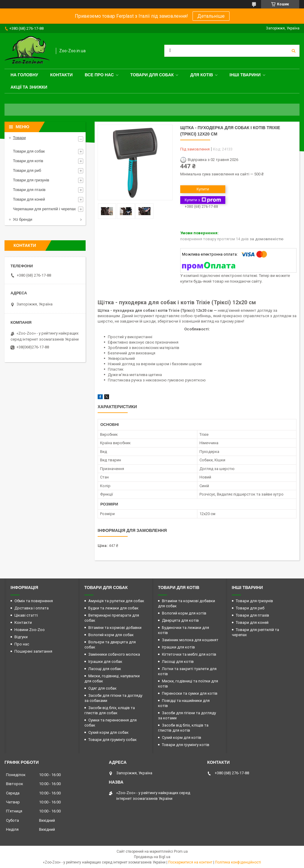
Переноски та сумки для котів (190, 693)
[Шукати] (293, 51)
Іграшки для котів (178, 647)
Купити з (203, 200)
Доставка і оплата (32, 608)
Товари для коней (29, 199)
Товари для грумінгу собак (112, 740)
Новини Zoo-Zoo (30, 630)
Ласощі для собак (105, 669)
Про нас (22, 644)
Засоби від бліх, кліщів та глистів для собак (110, 710)
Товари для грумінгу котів (186, 745)
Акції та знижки (29, 87)
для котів (202, 75)
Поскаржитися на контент (190, 862)
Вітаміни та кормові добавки (115, 628)
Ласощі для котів (178, 662)
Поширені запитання (33, 651)
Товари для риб (27, 170)
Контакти (61, 75)
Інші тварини (245, 75)
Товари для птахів (29, 190)
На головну (24, 75)
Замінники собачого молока (114, 654)
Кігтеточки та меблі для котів (189, 654)
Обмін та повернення (34, 601)
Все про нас (99, 75)
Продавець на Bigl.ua (152, 857)
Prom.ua (181, 851)
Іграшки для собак (105, 662)
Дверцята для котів (180, 620)
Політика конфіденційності (238, 862)
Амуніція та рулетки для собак (116, 601)
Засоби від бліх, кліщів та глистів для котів (183, 728)
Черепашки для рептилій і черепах (44, 209)
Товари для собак (152, 75)
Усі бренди (23, 219)
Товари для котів (28, 161)
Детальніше (211, 16)
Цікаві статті (26, 615)
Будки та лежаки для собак (113, 608)
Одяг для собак (102, 688)
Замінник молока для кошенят (190, 640)
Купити (203, 189)
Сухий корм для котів (182, 737)
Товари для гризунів (31, 180)
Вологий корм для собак (111, 635)
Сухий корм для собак (108, 732)
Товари (19, 138)
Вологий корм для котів (184, 613)
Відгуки (21, 637)
